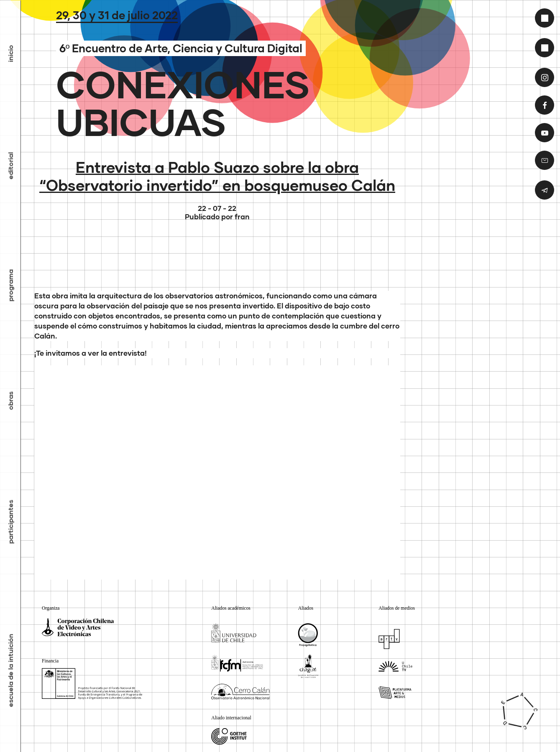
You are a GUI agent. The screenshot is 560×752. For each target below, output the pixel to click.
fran (242, 217)
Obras (10, 401)
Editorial (10, 166)
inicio (10, 54)
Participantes (10, 522)
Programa (10, 286)
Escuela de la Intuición (10, 671)
